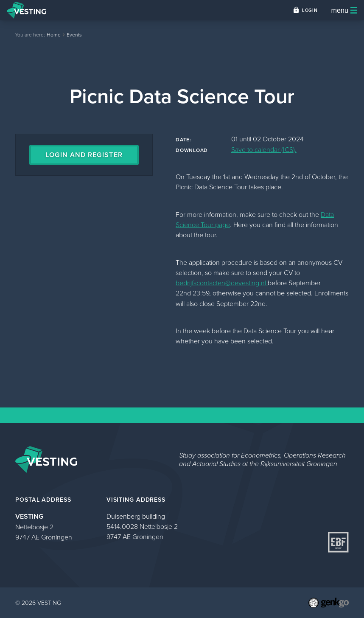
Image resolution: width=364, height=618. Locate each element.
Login (310, 10)
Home (54, 35)
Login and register (84, 155)
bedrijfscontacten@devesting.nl (222, 283)
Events (74, 35)
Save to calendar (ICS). (264, 149)
